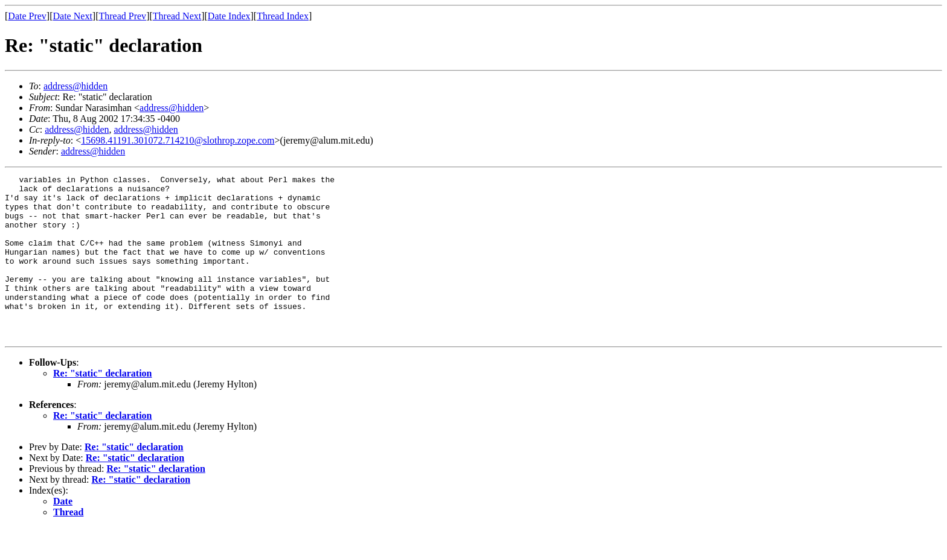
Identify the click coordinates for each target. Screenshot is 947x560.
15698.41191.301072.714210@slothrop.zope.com (178, 140)
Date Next (73, 16)
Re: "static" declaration (103, 406)
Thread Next (177, 16)
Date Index (229, 16)
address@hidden (75, 86)
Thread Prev (122, 16)
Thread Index (283, 16)
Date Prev (27, 16)
